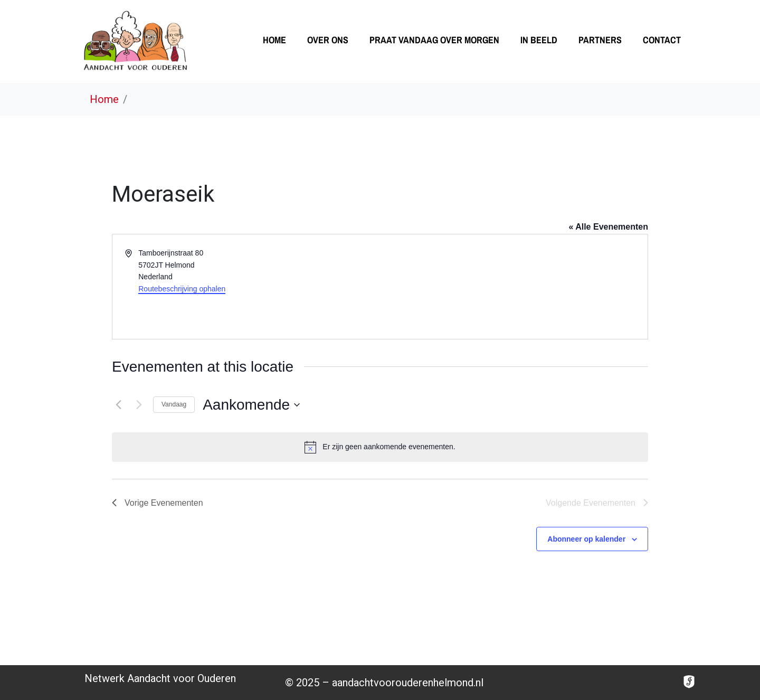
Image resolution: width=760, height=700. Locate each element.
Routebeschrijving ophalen (182, 289)
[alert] (380, 447)
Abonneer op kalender (586, 539)
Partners (600, 40)
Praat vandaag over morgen (434, 40)
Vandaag (174, 404)
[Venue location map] (513, 287)
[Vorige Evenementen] (118, 405)
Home (274, 40)
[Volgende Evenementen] (139, 405)
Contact (662, 40)
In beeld (539, 40)
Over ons (328, 40)
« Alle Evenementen (608, 227)
